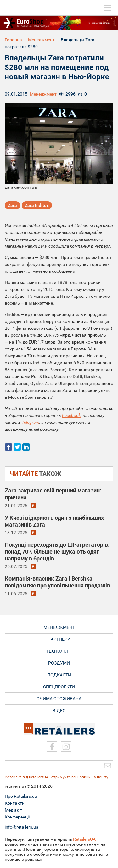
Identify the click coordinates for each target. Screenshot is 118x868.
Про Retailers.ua (21, 796)
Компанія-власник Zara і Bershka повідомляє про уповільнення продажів (57, 582)
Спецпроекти (59, 687)
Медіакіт (14, 810)
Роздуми (59, 663)
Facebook (71, 415)
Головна (13, 40)
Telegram (31, 422)
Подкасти (59, 675)
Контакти (15, 803)
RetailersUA (84, 839)
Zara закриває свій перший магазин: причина (53, 494)
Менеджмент (41, 40)
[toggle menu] (108, 8)
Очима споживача (59, 699)
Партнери (59, 639)
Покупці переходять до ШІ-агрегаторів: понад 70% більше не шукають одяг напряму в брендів (57, 552)
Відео (59, 711)
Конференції (17, 817)
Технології (59, 651)
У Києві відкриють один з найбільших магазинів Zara (54, 521)
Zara (12, 205)
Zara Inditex (37, 205)
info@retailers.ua (22, 827)
